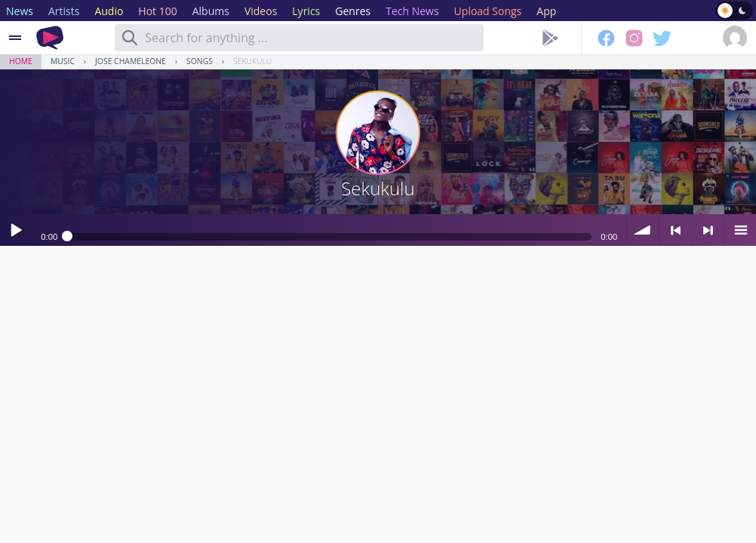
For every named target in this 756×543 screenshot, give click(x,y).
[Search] (130, 38)
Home (21, 61)
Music (63, 61)
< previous (675, 230)
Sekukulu (252, 61)
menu (740, 230)
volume (643, 230)
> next (708, 230)
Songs (200, 61)
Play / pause (16, 230)
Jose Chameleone (131, 61)
